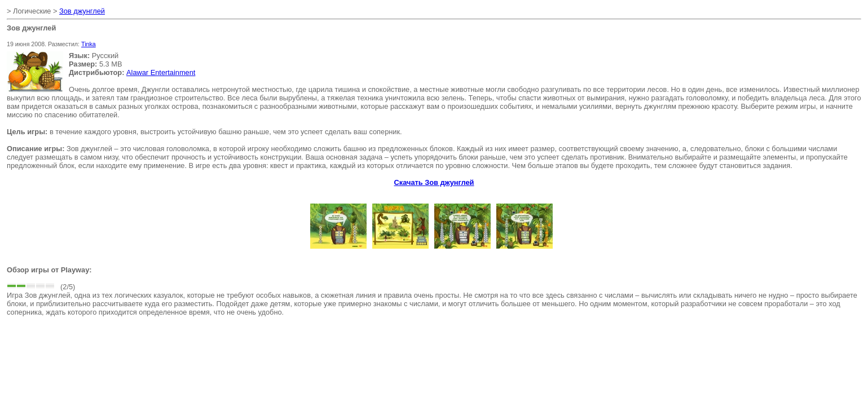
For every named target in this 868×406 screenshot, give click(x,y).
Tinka (89, 44)
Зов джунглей (82, 11)
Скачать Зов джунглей (434, 182)
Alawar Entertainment (161, 72)
